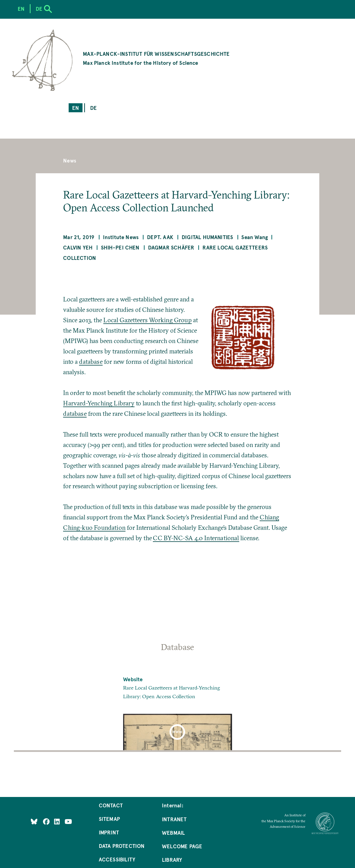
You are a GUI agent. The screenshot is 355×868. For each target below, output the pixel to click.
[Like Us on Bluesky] (34, 821)
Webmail (173, 832)
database (91, 362)
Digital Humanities (207, 237)
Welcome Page (182, 846)
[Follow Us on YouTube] (68, 821)
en (76, 108)
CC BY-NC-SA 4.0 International (196, 538)
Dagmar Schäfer (171, 247)
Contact (111, 805)
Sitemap (109, 819)
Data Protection (122, 846)
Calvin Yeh (78, 247)
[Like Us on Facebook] (47, 821)
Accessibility (117, 859)
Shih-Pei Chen (120, 247)
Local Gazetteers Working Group (147, 320)
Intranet (174, 819)
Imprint (109, 832)
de (93, 108)
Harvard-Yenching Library (99, 403)
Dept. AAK (160, 237)
